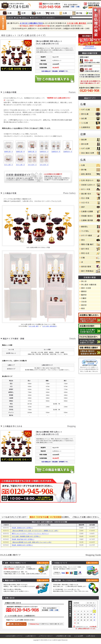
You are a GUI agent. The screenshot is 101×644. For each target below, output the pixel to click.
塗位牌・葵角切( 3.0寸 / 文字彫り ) (22, 545)
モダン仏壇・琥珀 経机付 (49, 326)
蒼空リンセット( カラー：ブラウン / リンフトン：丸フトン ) (30, 534)
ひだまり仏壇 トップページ (15, 636)
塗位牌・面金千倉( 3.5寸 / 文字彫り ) (23, 539)
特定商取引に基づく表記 (64, 636)
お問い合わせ (91, 636)
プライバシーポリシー (46, 636)
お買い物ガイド (31, 636)
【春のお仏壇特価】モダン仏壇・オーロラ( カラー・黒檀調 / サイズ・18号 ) (35, 531)
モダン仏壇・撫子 (34, 326)
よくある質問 (79, 636)
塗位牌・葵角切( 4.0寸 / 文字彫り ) (22, 528)
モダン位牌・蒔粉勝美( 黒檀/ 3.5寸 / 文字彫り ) (26, 536)
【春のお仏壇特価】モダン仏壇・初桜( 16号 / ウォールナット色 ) (32, 542)
